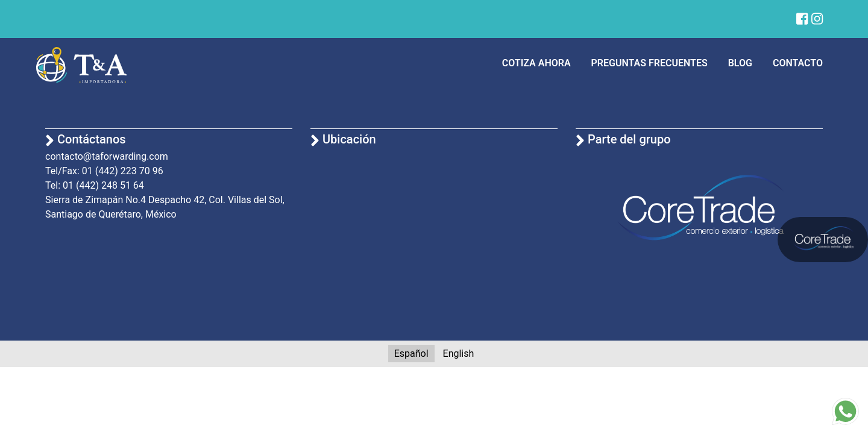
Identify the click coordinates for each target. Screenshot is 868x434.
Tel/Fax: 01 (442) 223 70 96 (104, 171)
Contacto (798, 63)
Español (411, 354)
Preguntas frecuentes (649, 63)
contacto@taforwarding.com (107, 156)
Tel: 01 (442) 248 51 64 (95, 185)
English (459, 354)
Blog (740, 63)
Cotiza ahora (536, 63)
